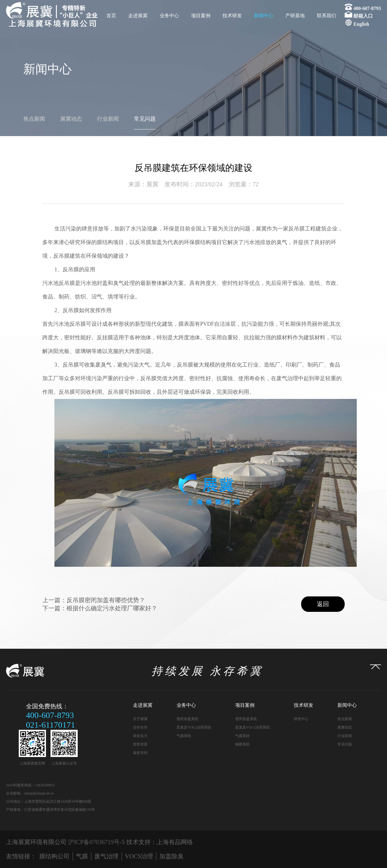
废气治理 (106, 856)
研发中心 (301, 719)
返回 (323, 604)
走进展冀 (138, 16)
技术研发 (232, 16)
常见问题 (145, 119)
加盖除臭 (171, 856)
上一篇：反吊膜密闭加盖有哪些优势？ (94, 600)
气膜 (82, 856)
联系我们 (327, 16)
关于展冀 (140, 719)
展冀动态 (71, 119)
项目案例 (201, 16)
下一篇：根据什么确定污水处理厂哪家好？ (100, 608)
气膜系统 (184, 736)
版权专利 (140, 753)
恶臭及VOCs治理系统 (194, 727)
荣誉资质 (140, 744)
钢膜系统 (242, 744)
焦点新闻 (34, 119)
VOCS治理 (139, 856)
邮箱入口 (363, 16)
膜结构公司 (54, 856)
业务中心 (169, 16)
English (361, 24)
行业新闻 (108, 119)
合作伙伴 (140, 727)
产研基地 (295, 16)
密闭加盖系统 (187, 719)
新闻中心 (264, 16)
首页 (111, 16)
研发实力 (140, 736)
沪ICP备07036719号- (95, 842)
